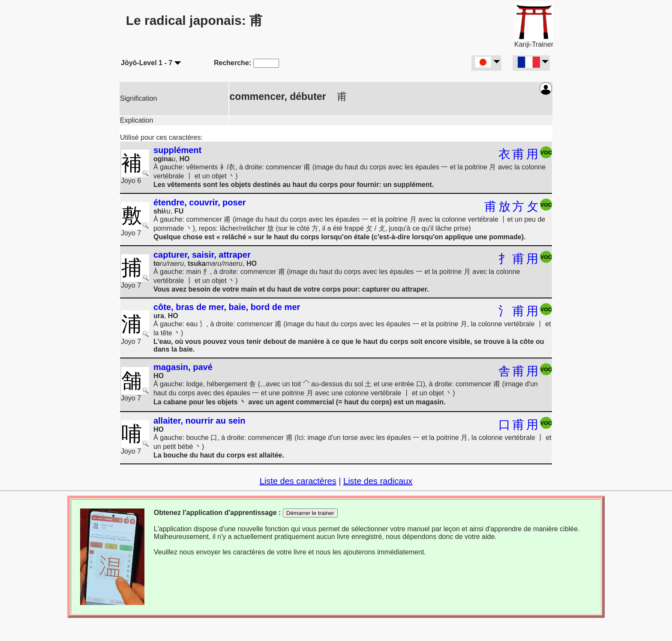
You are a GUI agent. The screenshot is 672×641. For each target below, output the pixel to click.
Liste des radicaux (378, 481)
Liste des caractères (298, 481)
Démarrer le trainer (310, 513)
